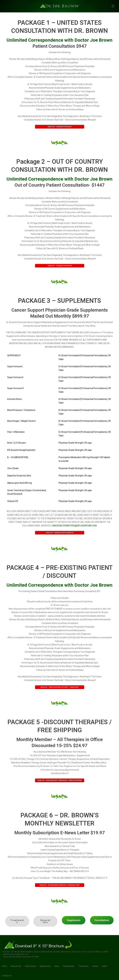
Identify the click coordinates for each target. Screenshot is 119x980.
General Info (16, 966)
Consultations (69, 966)
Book (57, 966)
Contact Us (7, 976)
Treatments (83, 966)
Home (4, 966)
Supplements (45, 966)
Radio (104, 966)
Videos (95, 966)
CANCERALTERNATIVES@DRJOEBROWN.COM (74, 526)
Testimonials (30, 966)
